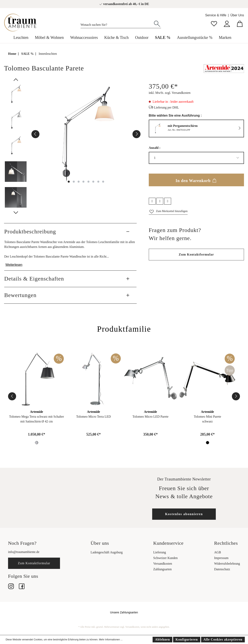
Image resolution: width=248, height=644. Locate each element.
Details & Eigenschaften (34, 279)
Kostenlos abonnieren (184, 514)
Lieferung (160, 552)
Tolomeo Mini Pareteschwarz (208, 419)
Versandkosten (163, 564)
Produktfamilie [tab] (124, 329)
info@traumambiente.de (24, 552)
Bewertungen (20, 295)
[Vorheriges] (35, 134)
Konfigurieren (187, 639)
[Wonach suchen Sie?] (117, 24)
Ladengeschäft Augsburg (107, 552)
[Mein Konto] (227, 23)
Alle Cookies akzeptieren (223, 639)
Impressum (221, 558)
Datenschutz (222, 569)
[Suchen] (157, 23)
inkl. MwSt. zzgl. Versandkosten (170, 93)
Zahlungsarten (162, 569)
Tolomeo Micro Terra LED (93, 417)
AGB (218, 552)
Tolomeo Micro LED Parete (150, 417)
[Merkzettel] (214, 23)
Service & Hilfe (216, 15)
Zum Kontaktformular (196, 254)
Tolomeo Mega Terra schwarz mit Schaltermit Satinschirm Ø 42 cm (36, 419)
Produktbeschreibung (30, 231)
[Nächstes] (136, 134)
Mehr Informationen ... (111, 640)
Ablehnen (162, 639)
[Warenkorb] (240, 23)
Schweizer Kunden (165, 558)
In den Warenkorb (196, 180)
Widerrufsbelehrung (227, 564)
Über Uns (237, 15)
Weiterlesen (14, 265)
